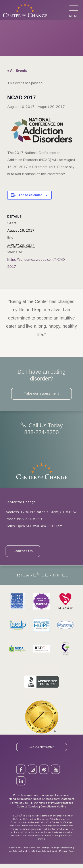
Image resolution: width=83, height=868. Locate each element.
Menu (73, 16)
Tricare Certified (41, 578)
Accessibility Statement (59, 803)
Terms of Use (19, 807)
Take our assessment (41, 394)
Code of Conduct (28, 811)
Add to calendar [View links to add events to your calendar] (30, 195)
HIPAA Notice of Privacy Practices (52, 807)
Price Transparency (26, 799)
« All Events (17, 71)
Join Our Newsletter (42, 750)
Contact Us (24, 553)
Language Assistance (55, 799)
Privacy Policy (67, 855)
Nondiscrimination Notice (25, 803)
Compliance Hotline (53, 811)
